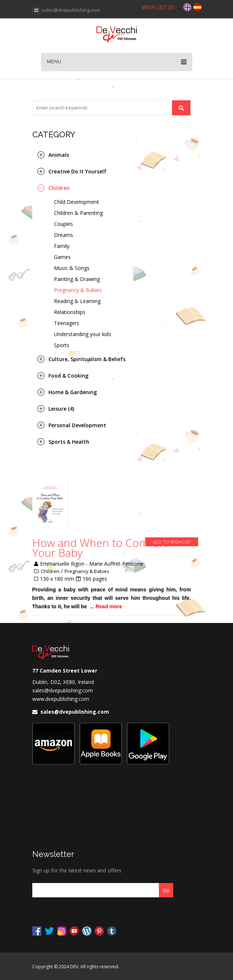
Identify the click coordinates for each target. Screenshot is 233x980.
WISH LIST (158, 7)
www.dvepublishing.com (61, 699)
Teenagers (67, 323)
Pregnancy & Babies (78, 290)
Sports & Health (69, 442)
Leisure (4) (61, 409)
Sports (62, 345)
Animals (59, 155)
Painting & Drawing (77, 279)
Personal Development (77, 425)
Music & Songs (72, 268)
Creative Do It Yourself (77, 171)
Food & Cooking (68, 376)
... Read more (106, 606)
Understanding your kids (83, 334)
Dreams (63, 235)
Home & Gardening (73, 392)
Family (62, 246)
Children (59, 188)
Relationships (70, 312)
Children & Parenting (78, 213)
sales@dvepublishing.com (63, 690)
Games (62, 257)
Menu (117, 62)
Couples (63, 224)
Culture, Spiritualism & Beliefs (87, 359)
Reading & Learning (77, 301)
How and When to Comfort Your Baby (100, 548)
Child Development (77, 202)
